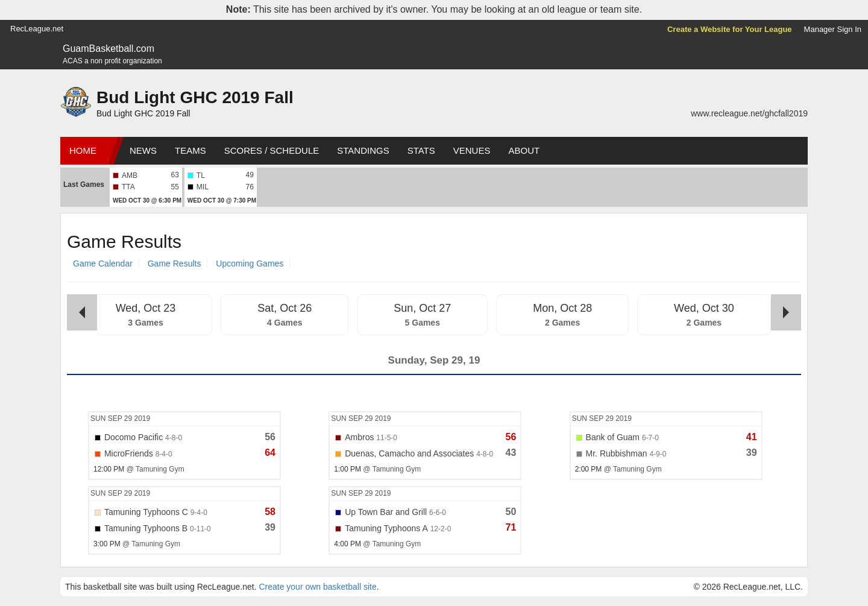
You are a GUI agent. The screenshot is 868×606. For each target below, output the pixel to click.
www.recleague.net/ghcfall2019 (749, 113)
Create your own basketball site (317, 587)
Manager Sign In (833, 29)
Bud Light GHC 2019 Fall (195, 97)
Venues (472, 150)
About (524, 150)
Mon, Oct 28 (562, 308)
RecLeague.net (37, 29)
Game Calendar (103, 264)
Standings (363, 150)
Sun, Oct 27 (422, 308)
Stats (421, 150)
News (143, 150)
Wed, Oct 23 (146, 308)
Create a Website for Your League (730, 29)
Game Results (175, 264)
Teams (190, 150)
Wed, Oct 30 (704, 308)
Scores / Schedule (272, 150)
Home (83, 150)
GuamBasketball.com (108, 49)
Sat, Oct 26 (285, 308)
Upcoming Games (250, 264)
